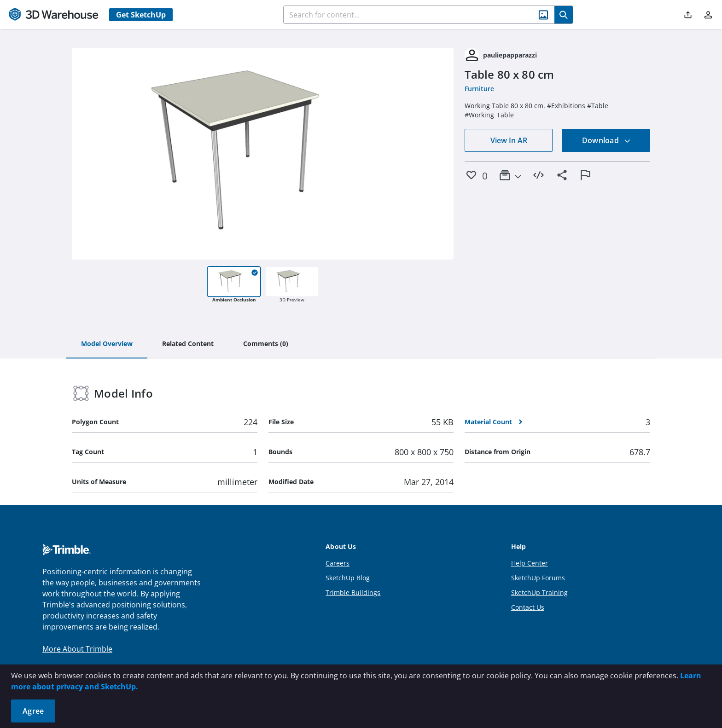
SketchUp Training (539, 592)
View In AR (509, 140)
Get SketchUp (141, 15)
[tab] (107, 344)
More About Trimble (77, 649)
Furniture (479, 89)
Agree (33, 711)
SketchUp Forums (538, 578)
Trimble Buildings (353, 592)
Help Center (530, 563)
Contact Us (528, 607)
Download (606, 140)
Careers (338, 563)
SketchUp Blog (348, 578)
